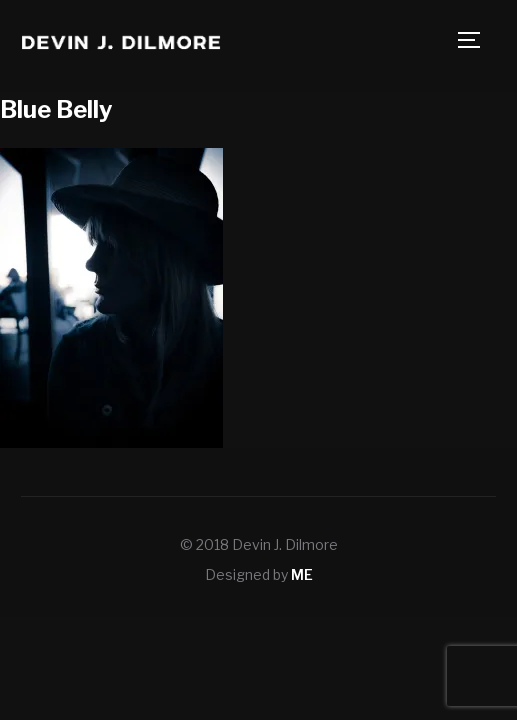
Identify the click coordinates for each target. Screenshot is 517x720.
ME (302, 574)
